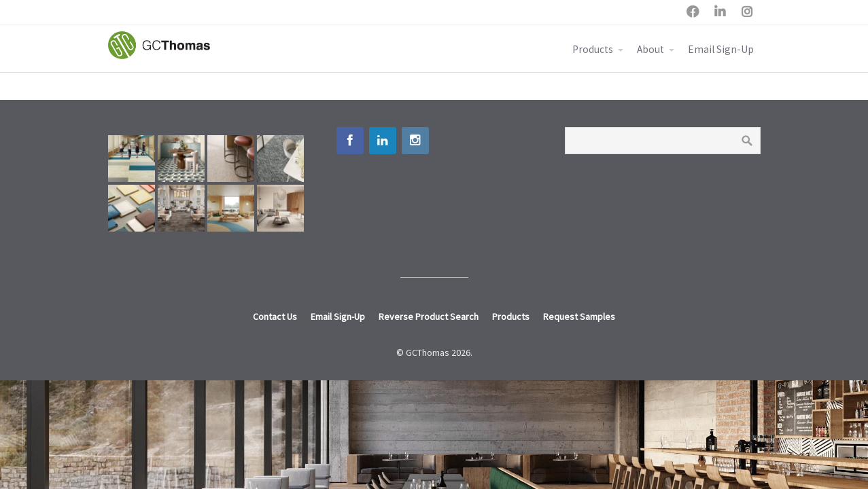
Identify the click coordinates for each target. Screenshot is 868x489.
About (650, 49)
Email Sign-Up (721, 49)
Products (593, 49)
